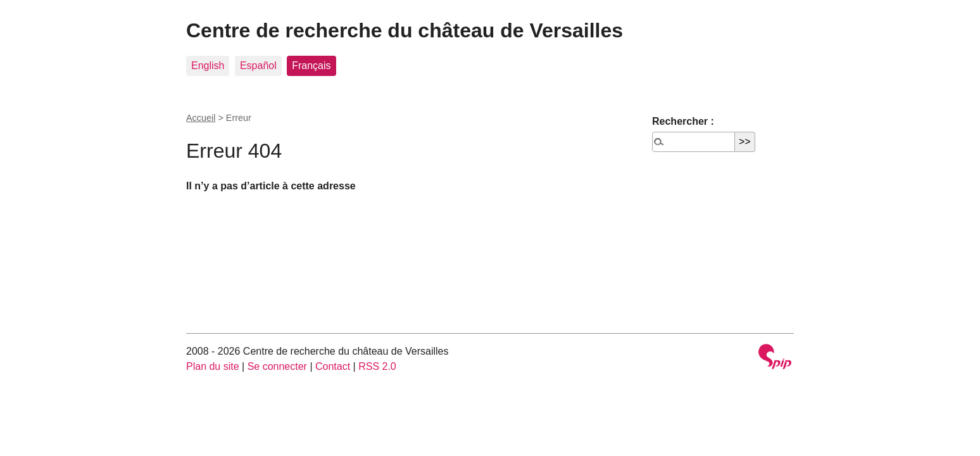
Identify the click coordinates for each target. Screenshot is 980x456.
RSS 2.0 (377, 366)
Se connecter (277, 366)
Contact (333, 366)
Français (311, 66)
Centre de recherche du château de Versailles (405, 30)
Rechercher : (683, 121)
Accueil (201, 118)
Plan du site (213, 366)
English (208, 66)
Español (258, 66)
